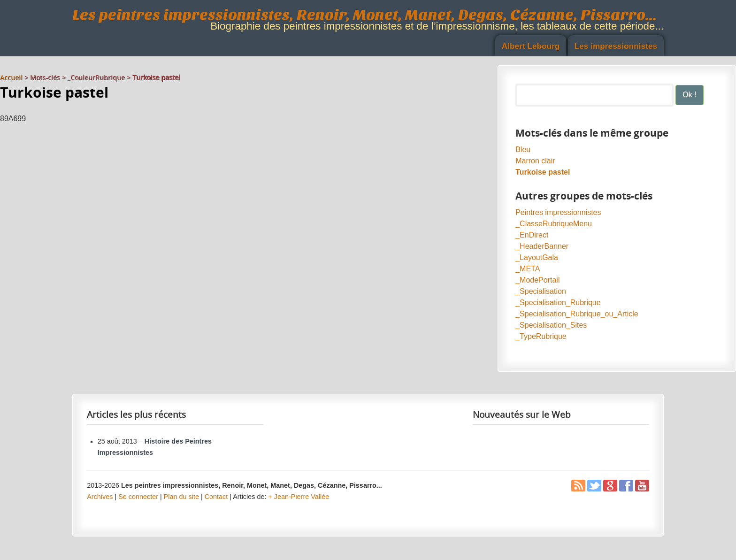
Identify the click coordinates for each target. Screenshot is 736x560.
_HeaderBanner (542, 246)
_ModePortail (537, 280)
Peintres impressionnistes (558, 212)
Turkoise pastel (543, 172)
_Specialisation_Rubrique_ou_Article (577, 314)
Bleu (523, 150)
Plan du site (181, 497)
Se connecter (138, 497)
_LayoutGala (537, 257)
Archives (100, 497)
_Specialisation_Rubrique (558, 303)
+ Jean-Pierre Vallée (299, 497)
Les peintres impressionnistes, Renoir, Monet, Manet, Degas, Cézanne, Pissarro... (364, 15)
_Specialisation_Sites (551, 325)
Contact (216, 497)
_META (528, 269)
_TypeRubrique (541, 336)
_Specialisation (541, 291)
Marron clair (535, 161)
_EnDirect (532, 235)
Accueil (11, 77)
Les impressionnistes (616, 46)
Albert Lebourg (531, 46)
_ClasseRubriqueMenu (554, 224)
